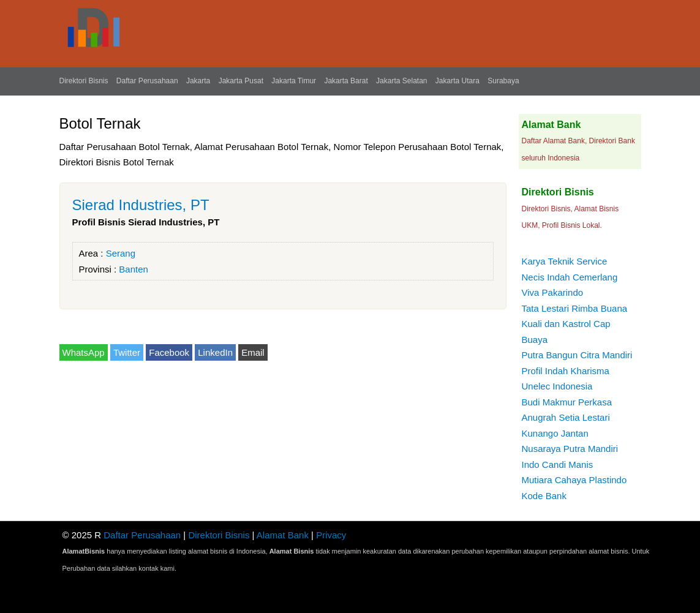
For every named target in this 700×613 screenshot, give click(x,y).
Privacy (331, 535)
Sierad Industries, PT (141, 205)
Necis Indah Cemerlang (570, 277)
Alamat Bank (283, 535)
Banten (134, 269)
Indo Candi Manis (558, 464)
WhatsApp (84, 352)
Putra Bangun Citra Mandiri (577, 355)
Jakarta (198, 81)
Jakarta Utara (457, 81)
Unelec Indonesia (557, 386)
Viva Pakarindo (553, 292)
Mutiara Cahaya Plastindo (574, 480)
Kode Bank (544, 496)
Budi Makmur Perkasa (567, 402)
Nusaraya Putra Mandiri (570, 449)
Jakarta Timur (294, 81)
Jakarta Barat (346, 81)
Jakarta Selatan (401, 81)
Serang (121, 253)
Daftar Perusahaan (147, 81)
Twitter (127, 352)
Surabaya (503, 81)
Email (253, 352)
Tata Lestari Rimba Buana (575, 308)
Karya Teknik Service (565, 261)
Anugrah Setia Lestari (566, 417)
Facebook (169, 352)
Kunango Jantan (555, 433)
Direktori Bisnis (84, 81)
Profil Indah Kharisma (566, 371)
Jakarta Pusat (241, 81)
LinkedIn (215, 352)
